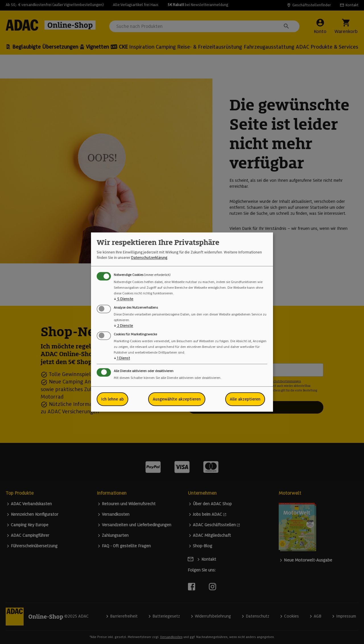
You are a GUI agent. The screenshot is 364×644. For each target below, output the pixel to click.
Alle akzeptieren (245, 399)
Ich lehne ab (112, 399)
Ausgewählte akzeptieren (177, 399)
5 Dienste (124, 299)
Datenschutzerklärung (149, 258)
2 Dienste (123, 326)
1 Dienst (122, 358)
